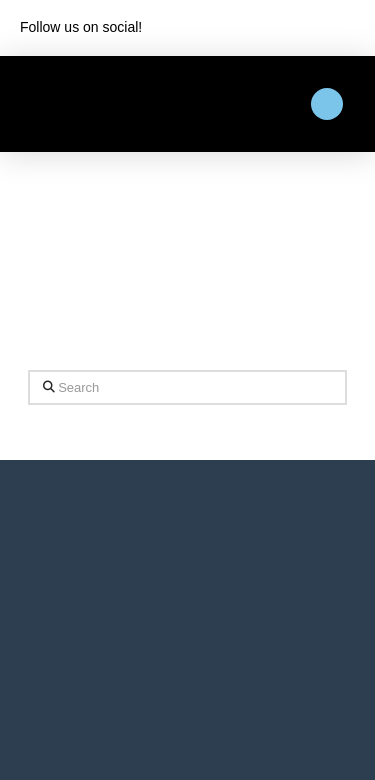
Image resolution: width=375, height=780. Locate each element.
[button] (327, 104)
